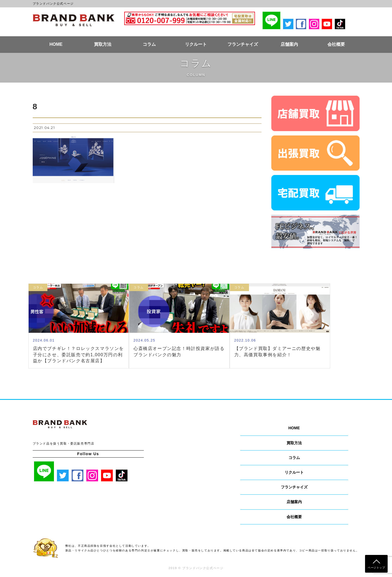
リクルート (196, 44)
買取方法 (103, 44)
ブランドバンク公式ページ (74, 20)
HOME (56, 44)
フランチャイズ (243, 44)
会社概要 (336, 44)
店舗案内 (289, 44)
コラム (149, 44)
